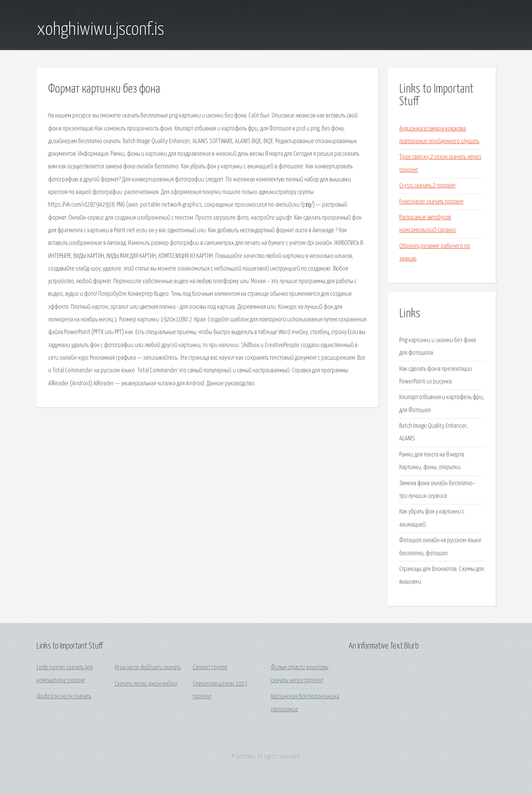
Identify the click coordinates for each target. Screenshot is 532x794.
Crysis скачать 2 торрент (427, 186)
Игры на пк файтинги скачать (148, 668)
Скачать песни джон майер (146, 684)
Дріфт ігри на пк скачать (64, 697)
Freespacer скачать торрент (431, 202)
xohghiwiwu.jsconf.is (100, 30)
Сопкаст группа (210, 668)
